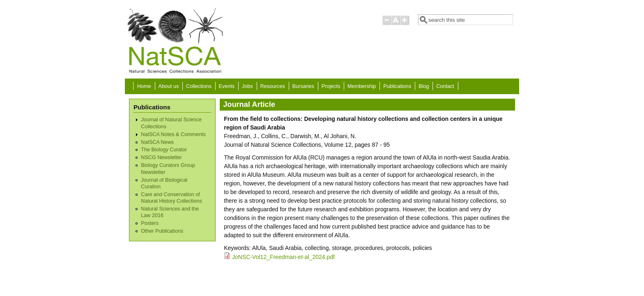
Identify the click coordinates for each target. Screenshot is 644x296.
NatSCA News (157, 142)
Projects (331, 86)
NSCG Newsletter (161, 157)
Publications (397, 86)
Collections (199, 86)
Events (227, 86)
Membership (362, 86)
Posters (150, 223)
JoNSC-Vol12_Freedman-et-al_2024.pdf (283, 257)
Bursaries (303, 86)
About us (168, 86)
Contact (445, 86)
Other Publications (162, 231)
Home (144, 86)
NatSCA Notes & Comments (173, 134)
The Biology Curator (164, 150)
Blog (424, 86)
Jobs (247, 86)
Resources (273, 86)
